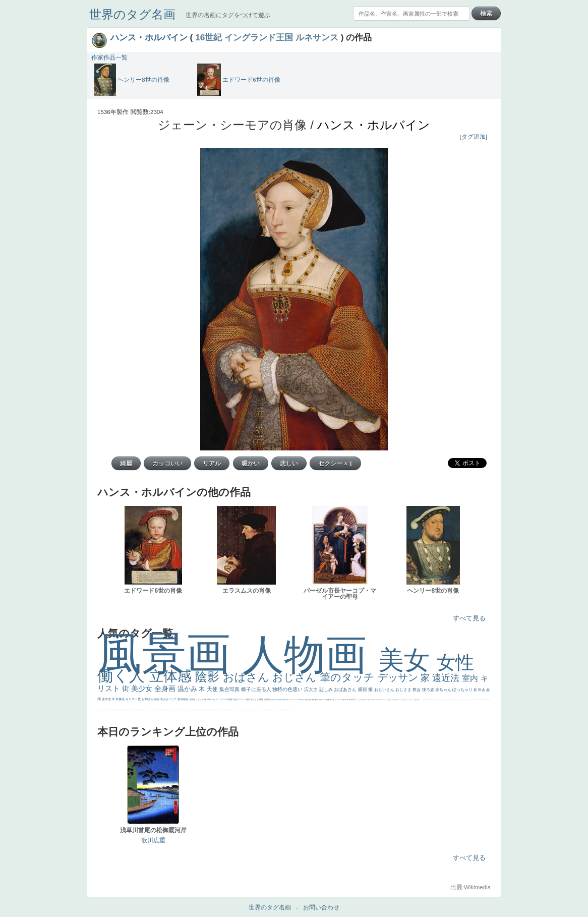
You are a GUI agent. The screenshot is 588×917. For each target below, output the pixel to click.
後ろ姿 (429, 690)
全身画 (166, 689)
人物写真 (441, 700)
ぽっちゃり (463, 690)
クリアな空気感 (163, 710)
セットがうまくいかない (210, 710)
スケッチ (200, 699)
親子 (125, 710)
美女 (407, 660)
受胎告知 (115, 710)
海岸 (222, 710)
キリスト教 (134, 699)
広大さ (312, 690)
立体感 (172, 676)
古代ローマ (323, 700)
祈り (257, 710)
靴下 (155, 710)
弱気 (260, 710)
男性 (196, 710)
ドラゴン (439, 700)
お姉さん (148, 699)
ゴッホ (261, 710)
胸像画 (329, 700)
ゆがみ (434, 700)
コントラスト (274, 710)
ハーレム (489, 700)
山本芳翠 (484, 700)
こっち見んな (409, 700)
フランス (254, 710)
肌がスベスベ (240, 699)
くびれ (255, 710)
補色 (405, 700)
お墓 (170, 710)
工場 (368, 700)
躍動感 (141, 710)
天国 (233, 710)
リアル (223, 699)
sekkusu (152, 710)
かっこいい (113, 710)
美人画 (217, 710)
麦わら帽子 (270, 710)
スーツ (236, 710)
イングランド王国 (259, 37)
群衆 (124, 710)
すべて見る (469, 618)
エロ (185, 710)
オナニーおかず (243, 710)
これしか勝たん (187, 710)
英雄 (310, 700)
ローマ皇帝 (181, 710)
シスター (105, 710)
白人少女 (480, 700)
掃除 (209, 699)
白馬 (467, 700)
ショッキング (157, 710)
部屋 (418, 700)
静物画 (185, 699)
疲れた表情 (396, 700)
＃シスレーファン (264, 710)
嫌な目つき (457, 700)
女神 (490, 700)
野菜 (276, 710)
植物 (261, 699)
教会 (417, 690)
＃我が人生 (291, 710)
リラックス (190, 710)
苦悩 (267, 710)
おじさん (296, 677)
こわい (144, 710)
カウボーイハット (220, 710)
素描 (362, 700)
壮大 (377, 700)
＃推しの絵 (174, 710)
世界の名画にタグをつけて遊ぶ (228, 15)
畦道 (147, 710)
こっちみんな (199, 710)
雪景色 (192, 699)
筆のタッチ (349, 677)
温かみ (188, 689)
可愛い (128, 710)
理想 (423, 700)
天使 (213, 689)
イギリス (234, 710)
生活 (258, 710)
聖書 (206, 710)
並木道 (107, 699)
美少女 (143, 689)
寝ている (429, 700)
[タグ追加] (474, 137)
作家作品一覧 (109, 58)
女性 (455, 663)
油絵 (306, 700)
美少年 (283, 710)
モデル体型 (278, 700)
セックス (288, 710)
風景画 (170, 653)
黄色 (142, 710)
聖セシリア (465, 700)
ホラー (176, 710)
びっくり (338, 700)
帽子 (224, 710)
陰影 (209, 677)
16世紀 (209, 37)
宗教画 (230, 699)
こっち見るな (226, 710)
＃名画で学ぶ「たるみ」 (134, 710)
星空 (443, 700)
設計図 (121, 710)
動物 (157, 699)
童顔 (435, 700)
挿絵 (123, 710)
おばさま (255, 699)
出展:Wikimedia (471, 887)
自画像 (267, 699)
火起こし (103, 710)
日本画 (389, 700)
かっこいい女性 (470, 700)
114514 (111, 710)
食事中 (482, 700)
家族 (313, 700)
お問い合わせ (321, 907)
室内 (471, 678)
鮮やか (302, 700)
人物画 (310, 654)
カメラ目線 (401, 700)
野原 (317, 700)
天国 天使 (214, 710)
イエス (277, 710)
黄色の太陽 (166, 710)
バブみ (154, 710)
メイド (239, 710)
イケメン (216, 699)
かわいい (279, 710)
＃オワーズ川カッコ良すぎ (249, 710)
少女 (166, 699)
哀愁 (479, 700)
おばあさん (346, 690)
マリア (173, 699)
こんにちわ (358, 700)
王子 (193, 710)
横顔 (363, 690)
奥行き (101, 710)
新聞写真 (426, 700)
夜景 (272, 700)
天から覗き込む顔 (119, 710)
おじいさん (385, 690)
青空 (365, 700)
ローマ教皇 (99, 710)
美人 (131, 710)
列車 (285, 710)
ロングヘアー (295, 700)
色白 (463, 700)
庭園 (416, 700)
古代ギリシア (384, 700)
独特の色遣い (288, 689)
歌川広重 (432, 700)
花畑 (343, 700)
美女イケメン (421, 700)
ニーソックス (139, 710)
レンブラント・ (149, 710)
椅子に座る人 (257, 689)
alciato (486, 700)
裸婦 (126, 710)
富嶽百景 (447, 700)
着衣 (379, 700)
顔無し (241, 710)
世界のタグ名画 (132, 14)
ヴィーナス (476, 700)
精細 (238, 710)
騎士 (452, 700)
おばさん (248, 677)
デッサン (399, 677)
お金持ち (450, 700)
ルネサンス (317, 37)
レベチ (281, 710)
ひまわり (445, 700)
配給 (455, 700)
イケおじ (172, 710)
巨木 (370, 700)
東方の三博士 (107, 710)
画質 (473, 700)
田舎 (482, 690)
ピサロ (129, 710)
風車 (183, 710)
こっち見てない (461, 700)
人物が (160, 710)
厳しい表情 (194, 710)
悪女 (252, 710)
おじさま (404, 690)
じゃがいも (168, 710)
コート (145, 710)
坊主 (428, 700)
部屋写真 (285, 700)
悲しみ (327, 690)
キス (414, 700)
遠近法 (447, 678)
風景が (231, 710)
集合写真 (230, 689)
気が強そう (179, 710)
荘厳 (333, 700)
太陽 (374, 700)
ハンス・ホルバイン (149, 37)
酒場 (286, 710)
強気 (248, 699)
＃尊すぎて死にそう (203, 710)
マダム (453, 700)
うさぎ (392, 700)
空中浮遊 (437, 700)
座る (472, 700)
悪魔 (424, 700)
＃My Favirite (229, 710)
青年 (372, 700)
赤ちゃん (444, 690)
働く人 (123, 676)
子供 (268, 710)
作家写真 (352, 700)
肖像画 (121, 699)
